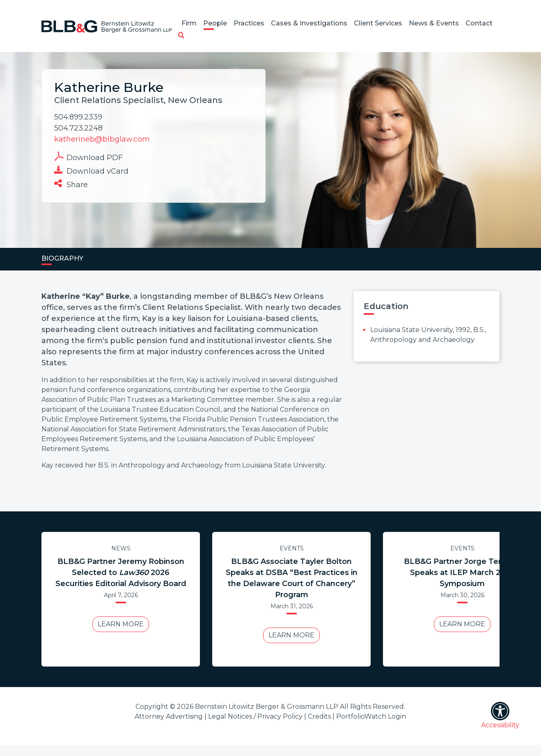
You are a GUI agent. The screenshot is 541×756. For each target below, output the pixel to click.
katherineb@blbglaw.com (102, 139)
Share (71, 184)
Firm (189, 23)
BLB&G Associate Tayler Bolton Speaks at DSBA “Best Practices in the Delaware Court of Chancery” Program (292, 578)
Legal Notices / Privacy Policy (255, 716)
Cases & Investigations (309, 23)
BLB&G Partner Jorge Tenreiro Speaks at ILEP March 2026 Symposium (462, 573)
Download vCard (91, 170)
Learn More (121, 624)
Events (292, 548)
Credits (319, 716)
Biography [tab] (62, 258)
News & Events (434, 23)
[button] (181, 36)
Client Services (378, 23)
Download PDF (88, 157)
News (121, 548)
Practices (249, 23)
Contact (479, 23)
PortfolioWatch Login (371, 716)
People (215, 23)
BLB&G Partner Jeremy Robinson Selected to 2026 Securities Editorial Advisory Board (121, 573)
